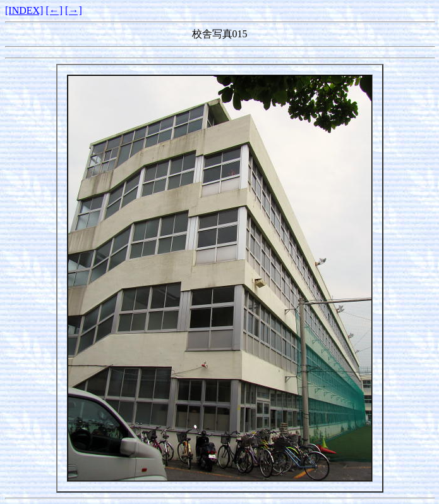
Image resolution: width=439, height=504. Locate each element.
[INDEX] (24, 10)
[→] (74, 10)
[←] (54, 10)
